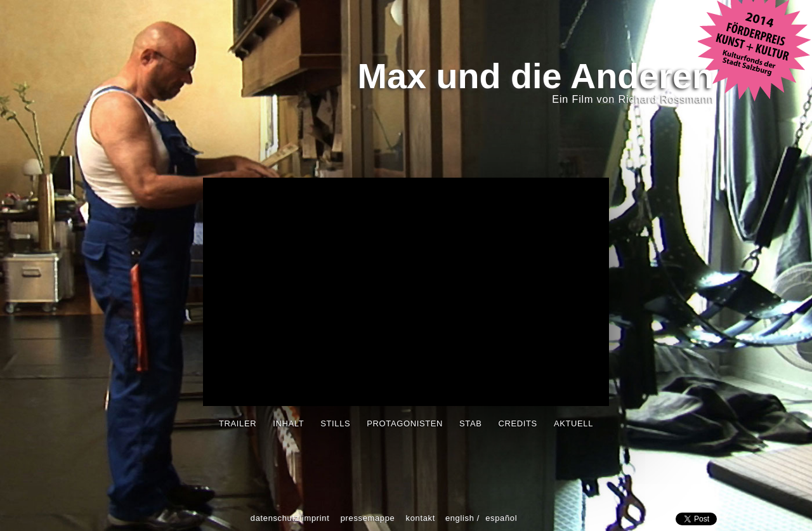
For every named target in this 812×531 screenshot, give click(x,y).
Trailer (238, 423)
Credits (518, 423)
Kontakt (421, 518)
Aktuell (573, 423)
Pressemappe (368, 518)
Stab (470, 423)
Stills (335, 423)
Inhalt (288, 423)
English (460, 518)
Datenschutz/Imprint (290, 518)
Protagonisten (405, 423)
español (501, 518)
